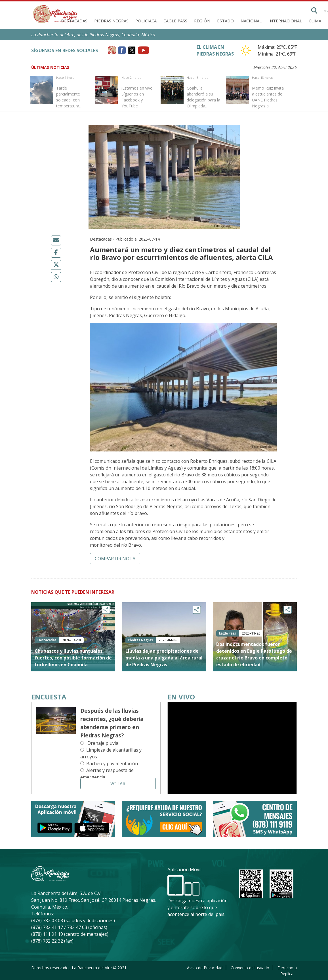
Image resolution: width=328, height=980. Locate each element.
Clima (315, 21)
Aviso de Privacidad (205, 968)
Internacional (285, 21)
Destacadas (74, 21)
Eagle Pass (175, 21)
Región (202, 21)
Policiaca (146, 21)
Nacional (251, 21)
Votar (118, 784)
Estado (225, 21)
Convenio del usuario (250, 968)
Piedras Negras (111, 21)
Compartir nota (115, 559)
